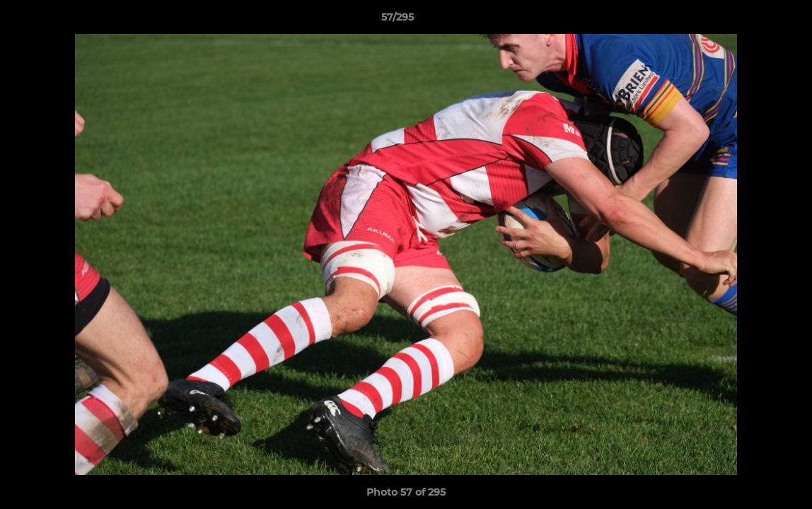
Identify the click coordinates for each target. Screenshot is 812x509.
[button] (753, 21)
